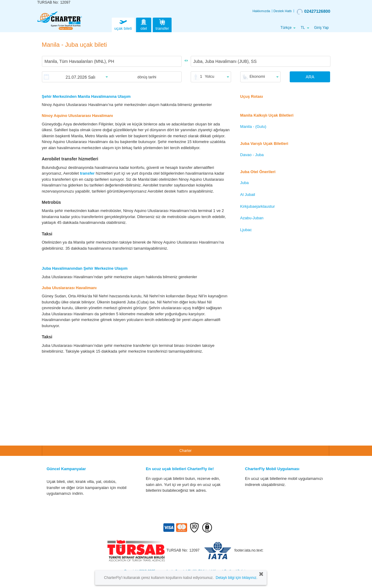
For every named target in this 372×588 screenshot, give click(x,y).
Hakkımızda (261, 11)
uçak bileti (123, 24)
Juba (244, 183)
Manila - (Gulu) (253, 126)
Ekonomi (257, 76)
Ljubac (246, 230)
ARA (310, 77)
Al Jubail (248, 195)
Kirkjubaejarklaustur (258, 206)
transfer (162, 24)
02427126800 (314, 12)
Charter (186, 451)
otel (144, 24)
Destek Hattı (283, 11)
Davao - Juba (252, 155)
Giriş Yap (321, 28)
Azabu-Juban (252, 218)
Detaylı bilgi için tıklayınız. (236, 578)
